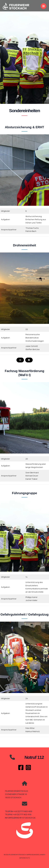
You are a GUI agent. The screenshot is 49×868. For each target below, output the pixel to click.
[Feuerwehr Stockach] (16, 6)
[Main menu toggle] (44, 6)
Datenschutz (25, 858)
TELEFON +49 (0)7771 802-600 (19, 811)
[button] (20, 360)
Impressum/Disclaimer (36, 855)
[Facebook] (21, 767)
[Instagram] (28, 767)
